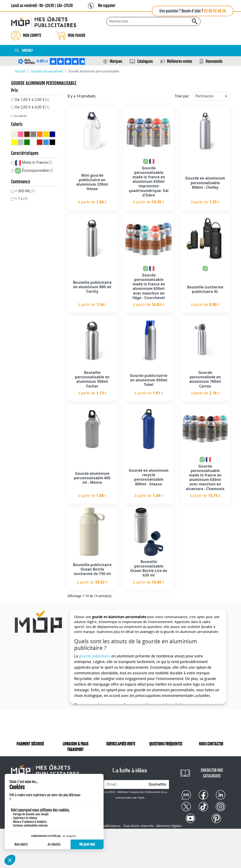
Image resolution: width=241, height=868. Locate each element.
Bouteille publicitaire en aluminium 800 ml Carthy (92, 287)
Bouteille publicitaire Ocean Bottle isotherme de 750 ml (92, 569)
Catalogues (145, 61)
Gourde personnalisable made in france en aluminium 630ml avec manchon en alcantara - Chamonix (205, 478)
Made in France (37, 162)
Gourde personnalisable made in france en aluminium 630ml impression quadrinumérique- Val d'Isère (149, 182)
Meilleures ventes (179, 61)
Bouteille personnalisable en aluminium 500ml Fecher (92, 379)
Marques (116, 61)
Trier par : (183, 96)
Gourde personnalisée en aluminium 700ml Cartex (205, 379)
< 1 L (21, 198)
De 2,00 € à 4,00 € (32, 107)
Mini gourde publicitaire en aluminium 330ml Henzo (92, 182)
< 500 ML (25, 191)
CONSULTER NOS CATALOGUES (212, 773)
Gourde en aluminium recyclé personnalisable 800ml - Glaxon (149, 477)
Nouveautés (214, 61)
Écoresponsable (38, 170)
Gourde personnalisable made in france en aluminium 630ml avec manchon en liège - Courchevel (149, 286)
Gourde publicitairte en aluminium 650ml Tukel (149, 380)
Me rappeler (107, 6)
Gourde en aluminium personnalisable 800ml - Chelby (205, 183)
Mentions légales (169, 826)
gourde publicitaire (95, 656)
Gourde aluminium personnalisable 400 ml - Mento (92, 478)
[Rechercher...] (153, 21)
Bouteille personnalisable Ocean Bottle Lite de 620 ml (149, 569)
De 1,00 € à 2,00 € (32, 100)
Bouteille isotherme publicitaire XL (205, 289)
